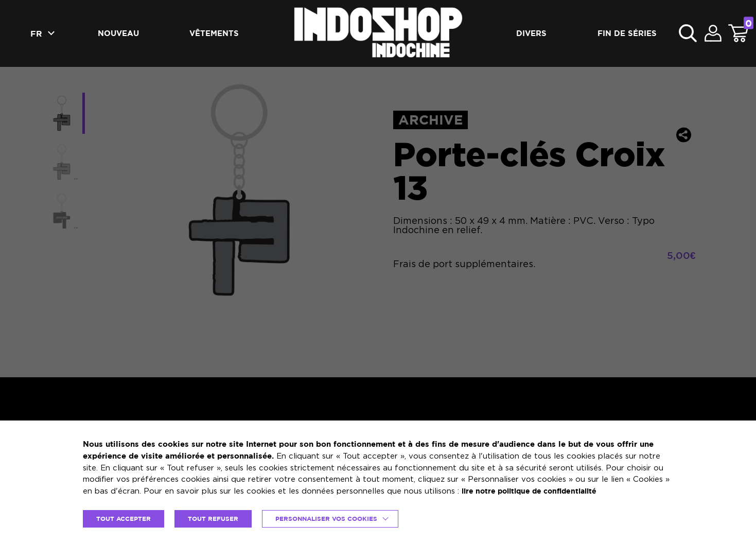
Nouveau (118, 33)
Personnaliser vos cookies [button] (337, 518)
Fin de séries (627, 33)
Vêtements (214, 33)
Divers (531, 33)
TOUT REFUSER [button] (219, 518)
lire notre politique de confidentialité (535, 490)
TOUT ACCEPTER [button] (126, 518)
